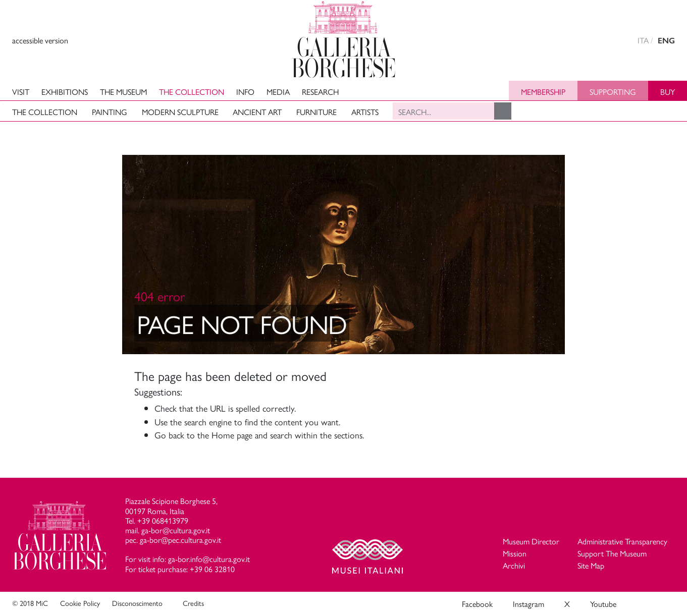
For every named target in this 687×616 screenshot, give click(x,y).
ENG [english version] (666, 41)
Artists (365, 112)
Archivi (514, 565)
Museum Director (531, 541)
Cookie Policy (80, 603)
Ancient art (257, 112)
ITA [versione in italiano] (643, 40)
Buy (668, 92)
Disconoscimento (137, 603)
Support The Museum (612, 553)
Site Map (591, 565)
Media (278, 92)
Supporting (613, 92)
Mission (515, 553)
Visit (21, 92)
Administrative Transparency (622, 541)
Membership (543, 92)
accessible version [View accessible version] (40, 40)
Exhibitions (65, 92)
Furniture (316, 112)
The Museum (123, 92)
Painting (110, 112)
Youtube (603, 604)
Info (245, 92)
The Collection (192, 92)
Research (320, 92)
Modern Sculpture (180, 112)
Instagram (529, 604)
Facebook (477, 604)
